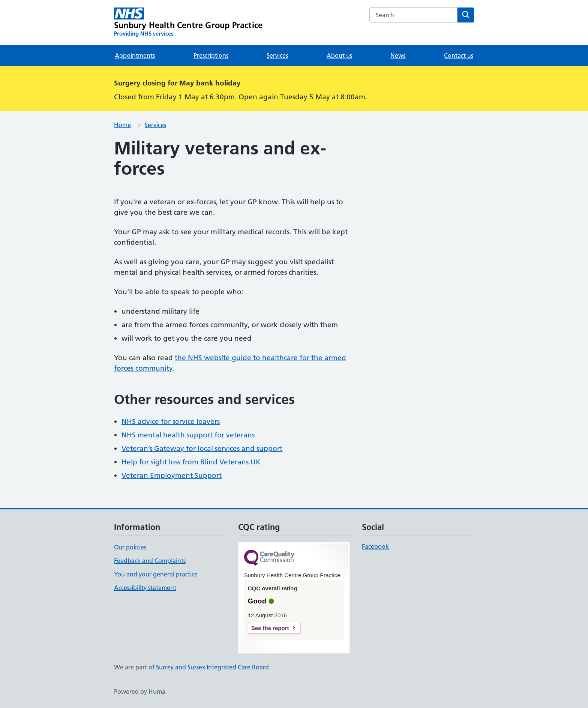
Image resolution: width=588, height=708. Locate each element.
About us (339, 55)
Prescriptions (211, 55)
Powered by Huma (140, 692)
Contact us (459, 55)
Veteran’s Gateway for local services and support (202, 448)
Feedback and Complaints (150, 561)
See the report (270, 628)
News (398, 55)
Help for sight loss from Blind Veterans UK (191, 462)
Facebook (375, 546)
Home (122, 125)
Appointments (135, 55)
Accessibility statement (145, 588)
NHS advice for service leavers (171, 421)
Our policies (130, 547)
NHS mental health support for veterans (188, 435)
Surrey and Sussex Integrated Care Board (212, 667)
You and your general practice (156, 574)
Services (277, 55)
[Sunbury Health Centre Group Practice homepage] (188, 22)
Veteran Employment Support (172, 475)
